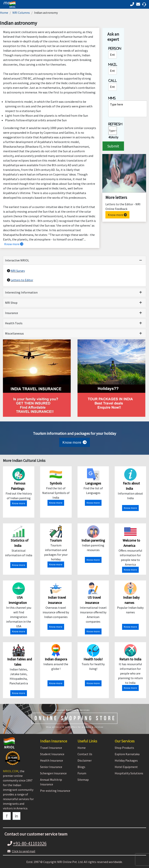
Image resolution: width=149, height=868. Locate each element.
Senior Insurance (51, 767)
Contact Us (85, 754)
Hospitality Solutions (129, 773)
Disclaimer (85, 760)
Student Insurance (52, 754)
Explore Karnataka (127, 754)
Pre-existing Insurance (55, 791)
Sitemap (83, 780)
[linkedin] (16, 816)
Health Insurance (52, 760)
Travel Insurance (51, 748)
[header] (8, 3)
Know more (14, 244)
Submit (113, 146)
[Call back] (139, 4)
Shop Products (124, 748)
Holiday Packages (126, 760)
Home (4, 13)
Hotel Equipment (126, 767)
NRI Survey (18, 271)
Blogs (81, 767)
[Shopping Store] (74, 719)
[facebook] (7, 816)
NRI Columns (21, 13)
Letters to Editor (22, 280)
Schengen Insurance (53, 773)
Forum (82, 773)
